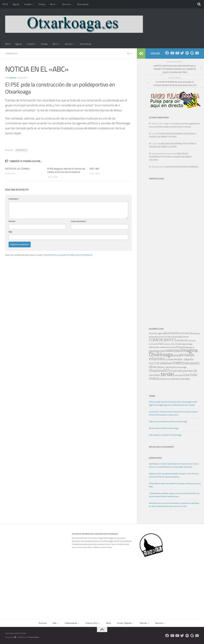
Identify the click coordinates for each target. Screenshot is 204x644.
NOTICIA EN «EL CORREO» (18, 169)
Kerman (13, 78)
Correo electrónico (79, 221)
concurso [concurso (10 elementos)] (192, 341)
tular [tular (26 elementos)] (187, 375)
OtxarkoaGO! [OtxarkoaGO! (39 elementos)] (159, 371)
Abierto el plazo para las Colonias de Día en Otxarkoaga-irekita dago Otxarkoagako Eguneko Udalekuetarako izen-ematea (173, 403)
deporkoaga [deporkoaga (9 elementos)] (187, 344)
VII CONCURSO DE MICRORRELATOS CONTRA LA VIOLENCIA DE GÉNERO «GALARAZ (170, 157)
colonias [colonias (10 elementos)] (185, 337)
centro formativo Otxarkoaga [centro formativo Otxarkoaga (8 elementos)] (170, 337)
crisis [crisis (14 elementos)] (160, 344)
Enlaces (42, 4)
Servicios (66, 4)
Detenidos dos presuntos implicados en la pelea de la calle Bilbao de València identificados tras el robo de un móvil (174, 505)
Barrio (53, 4)
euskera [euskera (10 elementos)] (173, 347)
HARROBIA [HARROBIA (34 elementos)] (173, 351)
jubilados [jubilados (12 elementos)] (170, 359)
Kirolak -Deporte (124, 623)
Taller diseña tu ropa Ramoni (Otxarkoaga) (165, 435)
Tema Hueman (34, 637)
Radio (108, 623)
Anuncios (43, 623)
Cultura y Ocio (92, 623)
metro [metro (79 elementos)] (178, 363)
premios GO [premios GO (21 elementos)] (190, 371)
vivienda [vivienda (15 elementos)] (174, 379)
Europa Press (155, 458)
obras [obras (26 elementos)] (153, 367)
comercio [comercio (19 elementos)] (182, 340)
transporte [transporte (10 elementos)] (179, 375)
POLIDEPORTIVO (21, 150)
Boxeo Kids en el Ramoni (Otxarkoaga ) (164, 428)
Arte (54, 623)
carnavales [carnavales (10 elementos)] (154, 337)
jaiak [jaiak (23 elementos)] (176, 355)
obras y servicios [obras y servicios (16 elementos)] (166, 367)
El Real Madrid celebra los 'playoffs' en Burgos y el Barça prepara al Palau (175, 485)
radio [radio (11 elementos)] (151, 375)
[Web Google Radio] (192, 53)
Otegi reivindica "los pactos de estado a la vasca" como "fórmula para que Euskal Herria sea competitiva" (174, 475)
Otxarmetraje (83, 4)
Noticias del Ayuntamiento (161, 447)
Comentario (14, 199)
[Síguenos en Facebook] (167, 53)
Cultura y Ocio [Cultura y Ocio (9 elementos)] (169, 344)
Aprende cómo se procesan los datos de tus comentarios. (68, 255)
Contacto (28, 4)
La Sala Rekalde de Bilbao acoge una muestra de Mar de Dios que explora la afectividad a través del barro (174, 495)
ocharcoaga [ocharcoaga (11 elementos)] (181, 367)
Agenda (16, 4)
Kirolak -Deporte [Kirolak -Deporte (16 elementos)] (184, 359)
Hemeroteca (12, 54)
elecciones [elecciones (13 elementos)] (154, 347)
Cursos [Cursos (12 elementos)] (179, 344)
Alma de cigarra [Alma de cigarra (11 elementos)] (156, 333)
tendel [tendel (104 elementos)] (167, 374)
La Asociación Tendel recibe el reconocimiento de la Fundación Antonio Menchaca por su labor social (173, 413)
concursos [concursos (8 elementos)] (153, 344)
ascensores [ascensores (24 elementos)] (171, 333)
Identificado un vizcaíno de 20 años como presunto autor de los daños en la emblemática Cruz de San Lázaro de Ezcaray (174, 465)
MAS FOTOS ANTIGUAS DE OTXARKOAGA (182, 167)
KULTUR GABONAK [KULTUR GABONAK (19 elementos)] (161, 363)
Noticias (143, 623)
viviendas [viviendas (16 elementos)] (184, 379)
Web (11, 232)
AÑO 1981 (94, 169)
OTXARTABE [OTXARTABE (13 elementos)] (176, 371)
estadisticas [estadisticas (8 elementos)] (164, 347)
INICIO (5, 4)
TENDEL (152, 396)
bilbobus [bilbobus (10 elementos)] (196, 333)
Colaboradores (71, 623)
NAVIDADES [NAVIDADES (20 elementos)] (192, 363)
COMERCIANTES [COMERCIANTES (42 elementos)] (163, 340)
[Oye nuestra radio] (187, 53)
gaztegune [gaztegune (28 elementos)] (156, 351)
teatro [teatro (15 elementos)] (157, 375)
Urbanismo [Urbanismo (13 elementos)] (164, 379)
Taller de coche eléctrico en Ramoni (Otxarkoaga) (168, 422)
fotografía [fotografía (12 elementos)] (181, 347)
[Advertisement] (171, 584)
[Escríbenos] (197, 53)
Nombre (13, 221)
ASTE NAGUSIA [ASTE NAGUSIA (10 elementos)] (186, 333)
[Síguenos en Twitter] (182, 53)
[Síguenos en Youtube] (172, 53)
